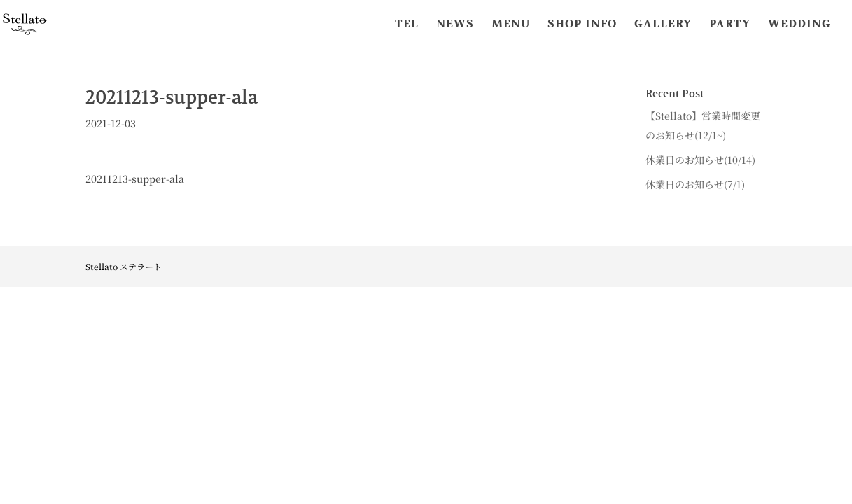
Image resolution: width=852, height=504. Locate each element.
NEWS (455, 25)
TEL (407, 25)
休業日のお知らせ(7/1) (695, 184)
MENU (511, 25)
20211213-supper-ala (135, 178)
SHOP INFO (582, 25)
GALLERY (663, 25)
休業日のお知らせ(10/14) (700, 160)
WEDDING (799, 25)
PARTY (730, 25)
